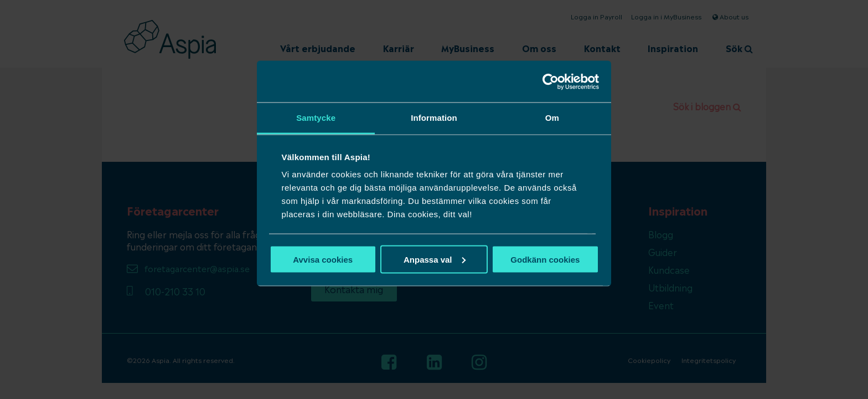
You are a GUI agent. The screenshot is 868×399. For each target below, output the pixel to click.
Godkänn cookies (545, 259)
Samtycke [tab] (316, 118)
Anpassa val (435, 259)
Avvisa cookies (323, 259)
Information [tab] (434, 118)
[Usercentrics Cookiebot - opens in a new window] (551, 81)
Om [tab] (552, 118)
